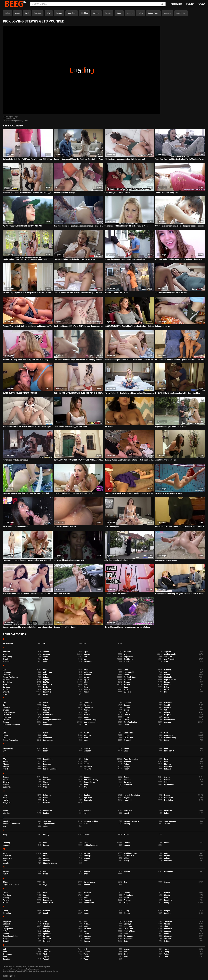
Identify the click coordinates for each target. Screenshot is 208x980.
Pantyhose (7, 895)
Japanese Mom (170, 821)
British (167, 689)
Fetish (167, 762)
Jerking (127, 824)
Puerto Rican (48, 903)
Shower (167, 926)
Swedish (6, 941)
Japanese (47, 821)
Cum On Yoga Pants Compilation (117, 192)
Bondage (6, 687)
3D (44, 644)
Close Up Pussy (9, 712)
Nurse (45, 874)
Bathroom (87, 675)
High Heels (88, 798)
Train (166, 957)
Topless (46, 957)
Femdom (127, 762)
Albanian (127, 652)
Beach (126, 675)
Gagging (6, 777)
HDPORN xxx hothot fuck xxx (65, 527)
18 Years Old (8, 644)
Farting (6, 762)
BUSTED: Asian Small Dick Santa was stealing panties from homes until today (129, 493)
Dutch (167, 740)
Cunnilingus (48, 725)
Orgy (45, 885)
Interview (6, 813)
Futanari (167, 769)
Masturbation (129, 856)
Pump (126, 903)
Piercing (6, 898)
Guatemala (7, 787)
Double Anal (129, 738)
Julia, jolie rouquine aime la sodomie (119, 560)
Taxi (85, 949)
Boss (126, 687)
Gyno (86, 787)
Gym (45, 787)
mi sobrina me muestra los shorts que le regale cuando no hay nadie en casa (180, 360)
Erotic (5, 751)
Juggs (46, 826)
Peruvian (87, 895)
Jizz (4, 826)
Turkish (46, 959)
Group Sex (128, 784)
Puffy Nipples (89, 903)
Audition (6, 662)
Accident (6, 652)
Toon (5, 957)
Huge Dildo (128, 800)
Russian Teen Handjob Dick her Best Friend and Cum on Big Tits (28, 326)
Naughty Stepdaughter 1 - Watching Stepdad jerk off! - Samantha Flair (28, 293)
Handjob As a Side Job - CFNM (116, 293)
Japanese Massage (131, 821)
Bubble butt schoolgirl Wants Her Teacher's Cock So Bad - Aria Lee (79, 159)
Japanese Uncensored (12, 824)
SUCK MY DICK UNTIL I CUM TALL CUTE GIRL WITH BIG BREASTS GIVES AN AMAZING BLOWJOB (79, 393)
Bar (166, 672)
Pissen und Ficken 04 (62, 594)
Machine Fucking (131, 853)
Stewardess (128, 936)
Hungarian (7, 803)
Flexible (6, 766)
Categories (177, 4)
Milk (5, 861)
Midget (127, 858)
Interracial (168, 811)
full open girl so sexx (163, 326)
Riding (126, 911)
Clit (166, 710)
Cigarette (47, 710)
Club (85, 712)
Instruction (128, 811)
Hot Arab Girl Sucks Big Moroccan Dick (69, 560)
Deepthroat (128, 733)
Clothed (46, 712)
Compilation (48, 715)
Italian (167, 813)
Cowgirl (167, 717)
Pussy (167, 903)
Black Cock (48, 685)
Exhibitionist (169, 751)
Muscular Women (50, 863)
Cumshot (168, 722)
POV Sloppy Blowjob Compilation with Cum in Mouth (74, 493)
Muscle (6, 863)
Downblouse (48, 740)
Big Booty (7, 680)
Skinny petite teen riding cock (167, 192)
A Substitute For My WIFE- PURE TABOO (171, 293)
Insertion (87, 811)
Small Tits (168, 929)
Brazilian (87, 689)
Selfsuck (47, 924)
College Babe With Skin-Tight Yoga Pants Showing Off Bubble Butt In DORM (28, 159)
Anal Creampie (170, 654)
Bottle (167, 687)
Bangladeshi (17, 121)
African (46, 652)
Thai (126, 952)
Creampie (7, 720)
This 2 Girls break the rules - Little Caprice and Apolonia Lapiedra (28, 594)
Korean (127, 835)
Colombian (7, 715)
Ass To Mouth (170, 659)
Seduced (6, 924)
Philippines (128, 895)
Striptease (47, 939)
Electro (127, 748)
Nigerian (87, 871)
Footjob (127, 766)
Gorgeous (128, 782)
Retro (86, 911)
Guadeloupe (169, 784)
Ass (85, 659)
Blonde (86, 685)
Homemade (169, 798)
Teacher (127, 949)
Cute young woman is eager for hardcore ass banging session (78, 360)
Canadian (168, 703)
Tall (4, 949)
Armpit (6, 659)
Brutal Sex (47, 692)
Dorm (86, 738)
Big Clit (86, 680)
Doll (4, 738)
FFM (5, 759)
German (59, 13)
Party (45, 895)
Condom (87, 715)
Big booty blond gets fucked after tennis (171, 426)
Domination (181, 13)
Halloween (47, 795)
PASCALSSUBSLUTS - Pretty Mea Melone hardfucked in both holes (129, 326)
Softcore (6, 931)
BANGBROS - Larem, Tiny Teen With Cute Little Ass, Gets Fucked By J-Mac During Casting (28, 560)
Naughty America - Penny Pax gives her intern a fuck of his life (180, 594)
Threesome (7, 954)
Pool (166, 898)
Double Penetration (10, 740)
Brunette (6, 692)
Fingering (47, 764)
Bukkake (87, 692)
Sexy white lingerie (112, 527)
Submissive (128, 939)
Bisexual (127, 682)
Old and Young (89, 882)
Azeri (166, 662)
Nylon (86, 874)
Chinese (167, 707)
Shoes (86, 926)
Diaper (5, 735)
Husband (47, 803)
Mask (45, 856)
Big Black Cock (130, 677)
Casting (87, 705)
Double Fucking (170, 738)
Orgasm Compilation (11, 885)
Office (5, 882)
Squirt (119, 13)
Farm (166, 759)
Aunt (45, 662)
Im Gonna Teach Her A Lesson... (117, 594)
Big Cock (127, 680)
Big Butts (47, 680)
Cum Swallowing (130, 722)
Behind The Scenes (10, 677)
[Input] (98, 4)
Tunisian (6, 959)
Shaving (6, 926)
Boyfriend (47, 689)
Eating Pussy (153, 13)
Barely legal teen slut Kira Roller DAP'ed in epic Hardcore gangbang (79, 326)
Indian (7, 13)
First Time (88, 764)
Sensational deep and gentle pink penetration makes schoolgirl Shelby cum (79, 226)
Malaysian (7, 856)
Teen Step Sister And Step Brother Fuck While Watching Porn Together (180, 159)
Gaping (127, 777)
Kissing (46, 835)
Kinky (5, 835)
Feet (85, 762)
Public (5, 903)
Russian (167, 913)
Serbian (87, 924)
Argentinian (128, 657)
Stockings (168, 936)
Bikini (86, 682)
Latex (45, 843)
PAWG (5, 893)
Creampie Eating (90, 720)
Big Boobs (168, 677)
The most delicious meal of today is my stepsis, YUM (74, 259)
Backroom (7, 672)
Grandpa (6, 784)
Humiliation (169, 800)
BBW (49, 13)
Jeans (86, 824)
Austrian (127, 662)
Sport (17, 13)
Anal (126, 654)
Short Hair (128, 926)
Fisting (127, 764)
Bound (5, 689)
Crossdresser (169, 720)
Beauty (167, 675)
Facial (86, 759)
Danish (86, 733)
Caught (167, 705)
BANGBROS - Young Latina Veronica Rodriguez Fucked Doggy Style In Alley (28, 192)
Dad (4, 733)
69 (85, 644)
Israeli (126, 813)
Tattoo (46, 949)
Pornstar (6, 900)
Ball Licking (48, 672)
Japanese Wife (49, 824)
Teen (26, 121)
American (87, 654)
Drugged (127, 740)
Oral (126, 882)
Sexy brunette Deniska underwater (169, 493)
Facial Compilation (131, 759)
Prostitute (168, 900)
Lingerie (127, 845)
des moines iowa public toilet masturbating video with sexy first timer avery (28, 627)
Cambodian (88, 703)
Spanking (47, 934)
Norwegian (168, 871)
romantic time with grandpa (64, 192)
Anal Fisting (8, 657)
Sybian (167, 941)
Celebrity (6, 707)
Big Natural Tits (170, 680)
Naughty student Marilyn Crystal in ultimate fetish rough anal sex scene (129, 460)
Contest (127, 715)
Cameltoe (128, 703)
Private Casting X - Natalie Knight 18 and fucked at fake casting (129, 393)
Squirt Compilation (10, 936)
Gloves (46, 782)
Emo (166, 748)
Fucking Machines (50, 769)
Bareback (7, 675)
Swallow (167, 939)
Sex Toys (127, 924)
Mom (86, 861)
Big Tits (46, 682)
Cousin (127, 717)
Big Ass (87, 677)
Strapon (6, 939)
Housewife (88, 800)
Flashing (84, 13)
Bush (5, 694)
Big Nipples (7, 682)
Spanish (6, 934)
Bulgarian (128, 692)
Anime (46, 657)
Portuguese (48, 900)
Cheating (47, 707)
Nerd (45, 871)
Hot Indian (108, 426)
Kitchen (87, 835)
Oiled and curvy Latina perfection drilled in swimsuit (125, 159)
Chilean (127, 707)
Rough (46, 913)
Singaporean (8, 929)
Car (4, 705)
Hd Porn (12, 976)
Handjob (87, 795)
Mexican (87, 858)
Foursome (168, 766)
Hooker (6, 800)
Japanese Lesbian (91, 821)
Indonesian (47, 811)
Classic (127, 710)
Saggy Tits (7, 921)
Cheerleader (88, 707)
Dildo (45, 735)
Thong (167, 952)
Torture (86, 957)
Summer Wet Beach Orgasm (166, 560)
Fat (44, 762)
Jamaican (7, 821)
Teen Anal (47, 952)
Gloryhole (7, 782)
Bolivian (167, 685)
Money (127, 861)
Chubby (6, 710)
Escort (46, 751)
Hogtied (127, 798)
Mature (130, 13)
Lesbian (46, 845)
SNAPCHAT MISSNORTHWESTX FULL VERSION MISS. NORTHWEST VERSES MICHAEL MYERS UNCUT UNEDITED (180, 527)
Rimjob (167, 911)
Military (167, 858)
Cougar (46, 717)
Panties (167, 893)
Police (86, 898)
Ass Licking (128, 659)
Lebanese (7, 845)
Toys (126, 957)
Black (5, 685)
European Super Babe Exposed (66, 627)
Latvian (127, 843)
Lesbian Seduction (91, 845)
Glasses (167, 780)
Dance (46, 733)
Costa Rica (7, 717)
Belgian (46, 677)
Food (45, 766)
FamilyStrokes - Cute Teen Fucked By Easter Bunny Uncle (25, 259)
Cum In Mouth (89, 722)
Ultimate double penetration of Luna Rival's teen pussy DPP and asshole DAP (129, 360)
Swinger (96, 13)
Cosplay (108, 13)
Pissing (46, 898)
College (167, 712)
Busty (45, 694)
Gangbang (88, 777)
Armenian (168, 657)
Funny (126, 769)
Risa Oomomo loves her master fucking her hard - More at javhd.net (28, 426)
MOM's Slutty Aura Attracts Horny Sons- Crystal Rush (125, 259)
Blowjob (127, 685)
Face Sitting (48, 759)
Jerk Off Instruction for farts (166, 460)
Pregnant (87, 900)
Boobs (46, 687)
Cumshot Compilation (11, 725)
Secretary (168, 921)
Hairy (5, 795)
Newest (201, 4)
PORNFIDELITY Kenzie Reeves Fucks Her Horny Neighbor (178, 393)
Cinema (87, 710)
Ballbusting (88, 672)
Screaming (128, 921)
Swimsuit (47, 941)
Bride (126, 689)
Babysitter (72, 13)
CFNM (46, 703)
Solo (85, 931)
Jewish (167, 824)
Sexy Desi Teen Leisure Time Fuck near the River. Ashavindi (26, 493)
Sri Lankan (47, 936)
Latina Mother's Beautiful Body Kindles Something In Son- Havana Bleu (79, 293)
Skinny (46, 929)
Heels (5, 798)
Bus (166, 692)
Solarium (47, 931)
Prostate (127, 900)
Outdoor (87, 885)
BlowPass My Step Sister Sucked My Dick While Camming (25, 360)
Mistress (47, 861)
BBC (5, 670)
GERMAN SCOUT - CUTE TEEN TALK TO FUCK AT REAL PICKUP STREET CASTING (79, 460)
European (87, 751)
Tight (86, 954)
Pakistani (38, 13)
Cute (85, 725)
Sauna (86, 921)
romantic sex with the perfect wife (16, 460)
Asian (45, 659)
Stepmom (87, 936)
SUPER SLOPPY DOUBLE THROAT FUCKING (20, 393)
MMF (45, 853)
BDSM (86, 670)
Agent (86, 652)
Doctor (127, 735)
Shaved (167, 924)
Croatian (127, 720)
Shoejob (46, 926)
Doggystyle (169, 735)
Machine (87, 853)
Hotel (45, 800)
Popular (190, 4)
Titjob (126, 954)
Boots (86, 687)
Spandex (168, 931)
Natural (6, 871)
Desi (27, 13)
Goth (166, 782)
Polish (126, 898)
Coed (126, 712)
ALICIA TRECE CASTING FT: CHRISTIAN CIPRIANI (22, 226)
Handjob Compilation (132, 795)
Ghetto (5, 780)
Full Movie (88, 769)
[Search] (162, 4)
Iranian (46, 813)
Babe (126, 670)
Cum (45, 722)
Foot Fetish (88, 766)
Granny (46, 784)
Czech (126, 725)
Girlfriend (47, 780)
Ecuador (46, 748)
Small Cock (128, 929)
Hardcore (168, 795)
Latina (140, 13)
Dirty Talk (87, 735)
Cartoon (46, 705)
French (6, 769)
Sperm (86, 934)
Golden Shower (90, 782)
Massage (167, 13)
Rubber (86, 913)
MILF (5, 853)
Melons (46, 858)
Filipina (6, 764)
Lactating (6, 843)
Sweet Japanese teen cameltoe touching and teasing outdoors (179, 226)
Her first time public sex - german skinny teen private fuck (127, 627)
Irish (85, 813)
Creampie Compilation (52, 720)
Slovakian (87, 929)
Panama (127, 893)
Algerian (167, 652)
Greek (86, 784)
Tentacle (87, 952)
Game (45, 777)
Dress (86, 740)
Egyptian (87, 748)
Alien (5, 654)
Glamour (127, 780)
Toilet (166, 954)
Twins (86, 959)
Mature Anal (8, 858)
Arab (85, 657)
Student (87, 939)
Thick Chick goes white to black (15, 527)
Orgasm (167, 882)
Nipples (127, 871)
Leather (167, 843)
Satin (45, 921)
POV (45, 893)
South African (129, 931)
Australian (88, 662)
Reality (6, 911)
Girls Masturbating (91, 780)
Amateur (47, 654)
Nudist (5, 874)
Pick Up (167, 895)
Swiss (126, 941)
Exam (126, 751)
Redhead (47, 911)
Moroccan (168, 861)
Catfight (127, 705)
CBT (5, 703)
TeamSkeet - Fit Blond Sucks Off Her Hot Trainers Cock (126, 226)
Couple (86, 717)
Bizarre (167, 682)
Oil (44, 882)
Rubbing (127, 913)
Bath (45, 675)
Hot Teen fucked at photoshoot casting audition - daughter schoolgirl (180, 259)
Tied (45, 954)
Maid (166, 853)
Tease (167, 949)
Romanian (7, 913)
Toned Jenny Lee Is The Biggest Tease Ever (71, 426)
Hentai (46, 798)
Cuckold (6, 722)
